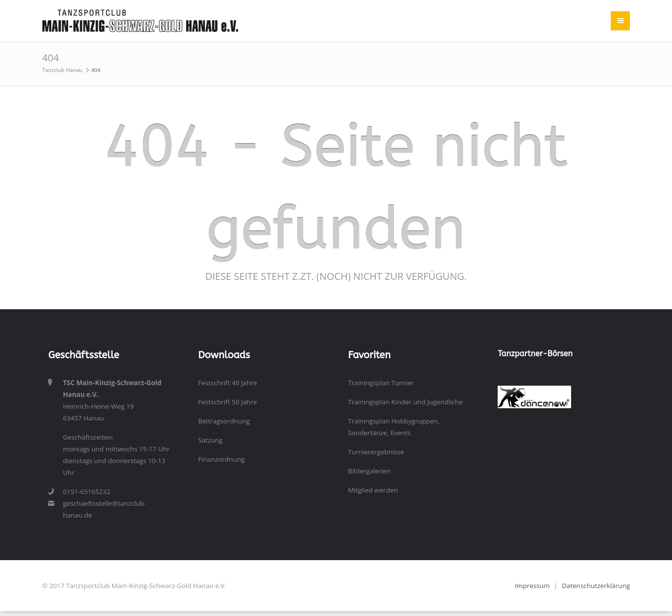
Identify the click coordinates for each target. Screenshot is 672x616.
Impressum (532, 586)
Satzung (210, 440)
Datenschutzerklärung (596, 586)
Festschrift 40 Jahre (227, 383)
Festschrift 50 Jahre (227, 402)
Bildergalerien (369, 471)
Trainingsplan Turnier (381, 383)
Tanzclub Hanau (62, 70)
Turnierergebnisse (376, 452)
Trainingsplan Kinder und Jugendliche (405, 402)
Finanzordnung (221, 459)
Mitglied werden (373, 490)
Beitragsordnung (224, 421)
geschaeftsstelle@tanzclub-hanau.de (104, 509)
